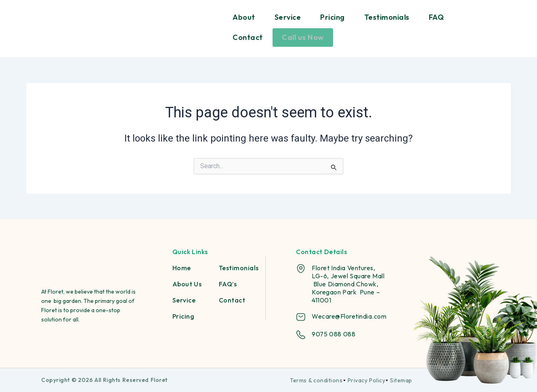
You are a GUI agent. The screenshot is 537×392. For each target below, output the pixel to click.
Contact (248, 37)
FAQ (436, 17)
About (244, 17)
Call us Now (303, 37)
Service (288, 17)
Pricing (332, 17)
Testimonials (387, 17)
